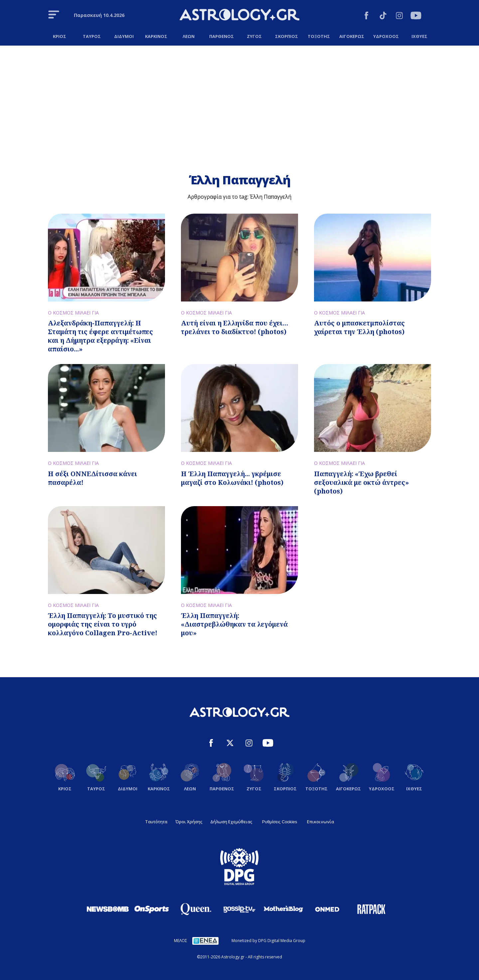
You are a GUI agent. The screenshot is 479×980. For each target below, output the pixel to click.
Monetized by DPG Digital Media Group (268, 941)
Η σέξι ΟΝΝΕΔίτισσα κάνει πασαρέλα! (92, 478)
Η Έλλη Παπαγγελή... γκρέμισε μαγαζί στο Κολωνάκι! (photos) (232, 478)
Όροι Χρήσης (189, 822)
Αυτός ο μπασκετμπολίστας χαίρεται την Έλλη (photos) (359, 327)
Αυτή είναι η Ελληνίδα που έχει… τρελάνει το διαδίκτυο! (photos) (235, 327)
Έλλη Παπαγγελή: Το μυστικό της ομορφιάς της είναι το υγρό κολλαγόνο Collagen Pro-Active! (103, 624)
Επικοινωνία (320, 822)
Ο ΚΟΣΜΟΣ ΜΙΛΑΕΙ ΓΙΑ (73, 313)
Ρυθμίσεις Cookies (280, 822)
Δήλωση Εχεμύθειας (231, 822)
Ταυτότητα (156, 822)
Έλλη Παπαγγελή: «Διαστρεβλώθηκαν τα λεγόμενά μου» (234, 624)
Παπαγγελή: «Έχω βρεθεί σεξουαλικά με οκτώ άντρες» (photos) (361, 482)
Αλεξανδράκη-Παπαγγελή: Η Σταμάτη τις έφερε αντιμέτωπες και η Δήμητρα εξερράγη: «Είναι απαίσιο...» (100, 336)
